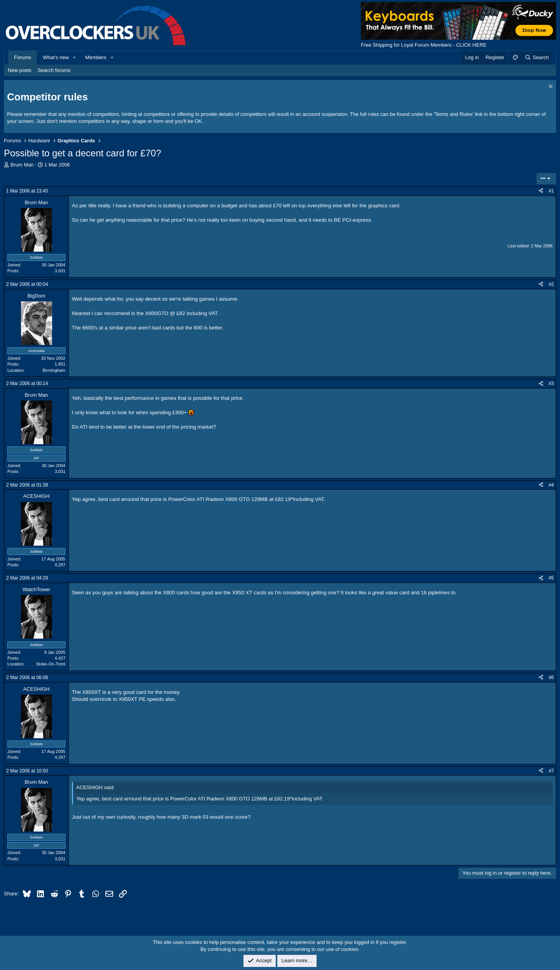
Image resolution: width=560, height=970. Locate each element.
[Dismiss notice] (550, 87)
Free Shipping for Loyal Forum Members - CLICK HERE (424, 45)
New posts (20, 70)
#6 (551, 678)
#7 (551, 771)
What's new (56, 57)
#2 (551, 284)
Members (96, 57)
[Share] (541, 191)
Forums (23, 57)
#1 (551, 191)
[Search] (536, 58)
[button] (75, 58)
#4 (551, 485)
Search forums (54, 70)
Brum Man (22, 165)
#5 (551, 578)
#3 (551, 383)
